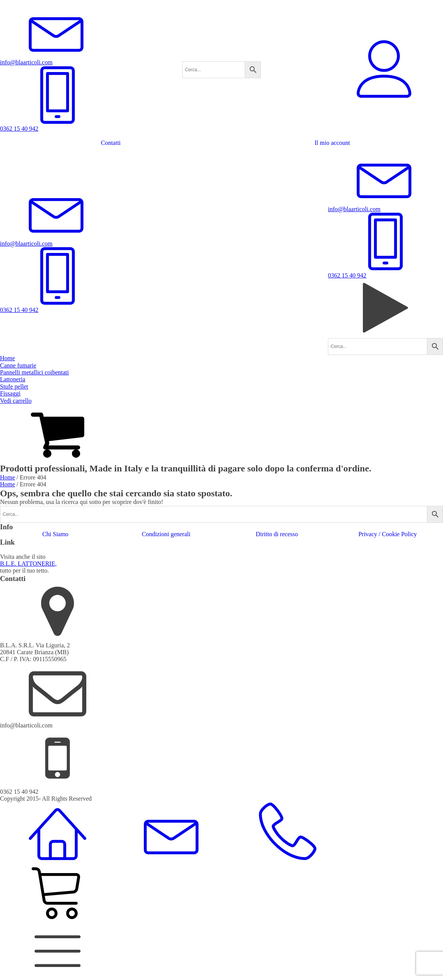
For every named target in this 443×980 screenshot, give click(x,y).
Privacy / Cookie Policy (387, 534)
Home (7, 477)
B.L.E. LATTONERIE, (28, 564)
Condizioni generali (166, 534)
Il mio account (332, 143)
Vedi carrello (16, 401)
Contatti (111, 143)
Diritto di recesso (277, 534)
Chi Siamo (55, 534)
